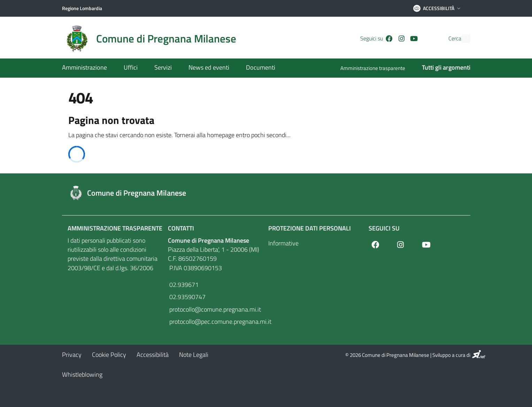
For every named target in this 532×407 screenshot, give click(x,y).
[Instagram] (389, 39)
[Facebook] (377, 39)
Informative (283, 243)
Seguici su (384, 228)
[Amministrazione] (89, 68)
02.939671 (183, 285)
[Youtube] (402, 39)
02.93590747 (187, 297)
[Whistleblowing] (82, 374)
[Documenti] (256, 68)
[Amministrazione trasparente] (377, 69)
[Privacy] (72, 355)
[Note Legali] (194, 355)
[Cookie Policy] (109, 355)
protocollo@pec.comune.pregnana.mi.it (216, 322)
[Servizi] (163, 68)
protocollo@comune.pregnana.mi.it (214, 309)
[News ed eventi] (209, 68)
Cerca (442, 38)
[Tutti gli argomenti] (442, 68)
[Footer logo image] (266, 193)
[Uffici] (131, 68)
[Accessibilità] (153, 355)
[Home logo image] (153, 39)
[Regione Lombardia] (82, 8)
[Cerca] (462, 39)
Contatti (181, 228)
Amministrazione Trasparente (115, 228)
